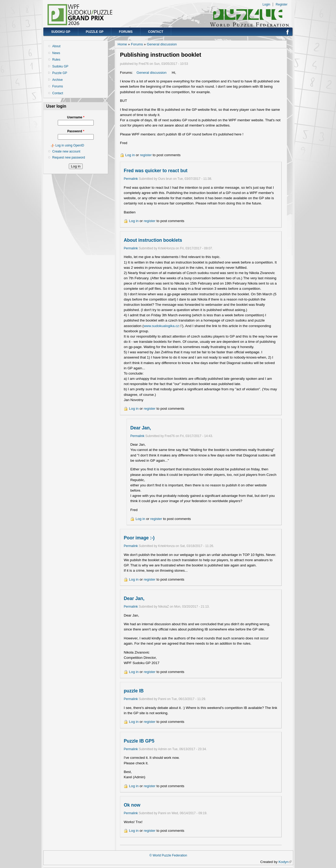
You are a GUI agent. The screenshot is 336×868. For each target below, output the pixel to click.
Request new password (69, 157)
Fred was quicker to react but (156, 171)
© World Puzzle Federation (168, 855)
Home (122, 44)
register (146, 155)
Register (282, 4)
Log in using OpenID (70, 145)
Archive (57, 80)
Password (76, 131)
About (56, 46)
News (56, 53)
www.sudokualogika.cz (163, 326)
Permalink (131, 179)
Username (76, 117)
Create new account (66, 151)
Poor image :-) (139, 538)
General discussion (162, 44)
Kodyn (285, 862)
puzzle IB (134, 691)
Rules (56, 60)
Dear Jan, (141, 428)
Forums (126, 32)
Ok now (132, 805)
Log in (130, 155)
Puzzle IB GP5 (139, 741)
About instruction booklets (153, 240)
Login (266, 4)
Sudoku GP (61, 32)
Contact (156, 32)
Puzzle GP (95, 32)
